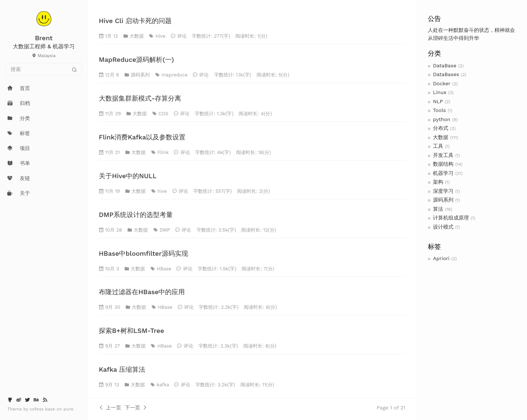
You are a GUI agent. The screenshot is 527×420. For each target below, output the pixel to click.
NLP (438, 101)
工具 (438, 146)
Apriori (441, 258)
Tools (439, 110)
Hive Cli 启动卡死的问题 (135, 21)
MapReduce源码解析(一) (136, 59)
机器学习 (443, 173)
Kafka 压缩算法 (122, 369)
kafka (163, 385)
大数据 (441, 137)
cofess (37, 409)
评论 (182, 36)
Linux (440, 92)
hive (162, 191)
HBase (164, 269)
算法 (438, 209)
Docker (442, 83)
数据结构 (443, 164)
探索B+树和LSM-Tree (131, 331)
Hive (160, 36)
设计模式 (443, 227)
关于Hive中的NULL (128, 176)
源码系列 (443, 200)
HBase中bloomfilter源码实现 (143, 253)
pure (69, 409)
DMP (165, 230)
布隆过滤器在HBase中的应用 (142, 292)
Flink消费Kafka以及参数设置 (142, 137)
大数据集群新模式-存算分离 (140, 98)
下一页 (136, 408)
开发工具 (443, 155)
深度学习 (443, 191)
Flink (163, 152)
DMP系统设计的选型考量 (136, 215)
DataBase (445, 65)
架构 (438, 182)
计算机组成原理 (451, 218)
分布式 (441, 128)
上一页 (110, 408)
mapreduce (174, 75)
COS (163, 114)
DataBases (446, 74)
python (442, 119)
